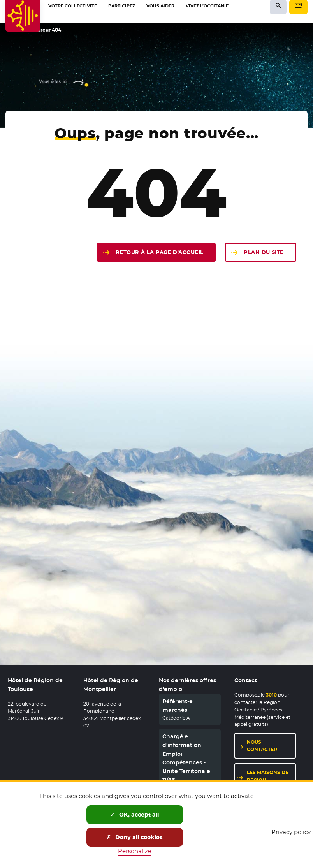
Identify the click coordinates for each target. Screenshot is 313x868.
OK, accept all (135, 815)
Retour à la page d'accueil (160, 252)
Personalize (135, 851)
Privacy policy (291, 832)
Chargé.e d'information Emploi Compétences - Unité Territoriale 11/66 (186, 758)
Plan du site (264, 252)
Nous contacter (272, 746)
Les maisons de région (272, 776)
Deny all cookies (135, 837)
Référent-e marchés (178, 706)
